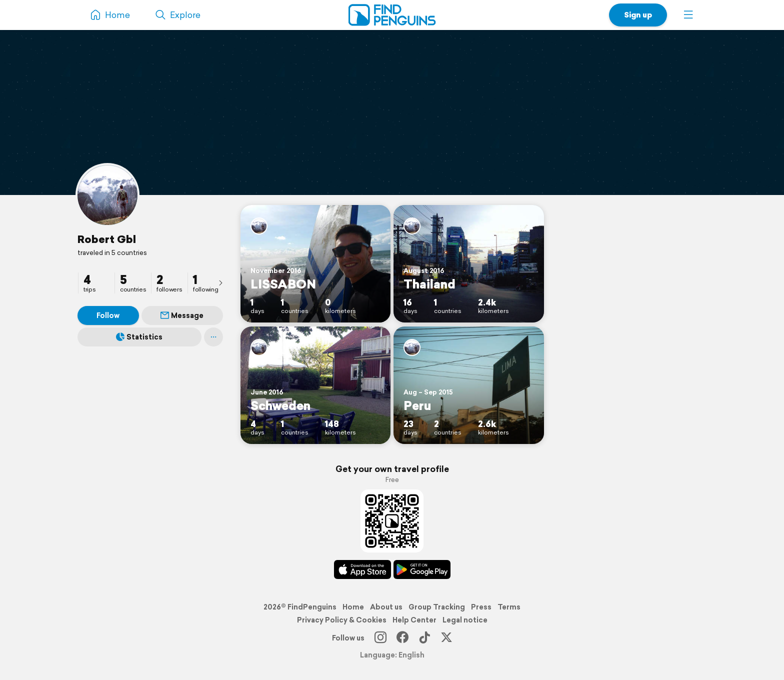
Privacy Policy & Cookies (342, 620)
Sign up (638, 15)
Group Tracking (437, 607)
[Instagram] (380, 638)
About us (386, 607)
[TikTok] (424, 638)
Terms (509, 607)
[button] (688, 15)
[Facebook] (402, 638)
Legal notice (465, 620)
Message (182, 315)
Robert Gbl (107, 239)
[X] (446, 638)
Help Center (414, 620)
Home (353, 607)
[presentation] (220, 282)
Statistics (139, 337)
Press (481, 607)
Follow (108, 315)
